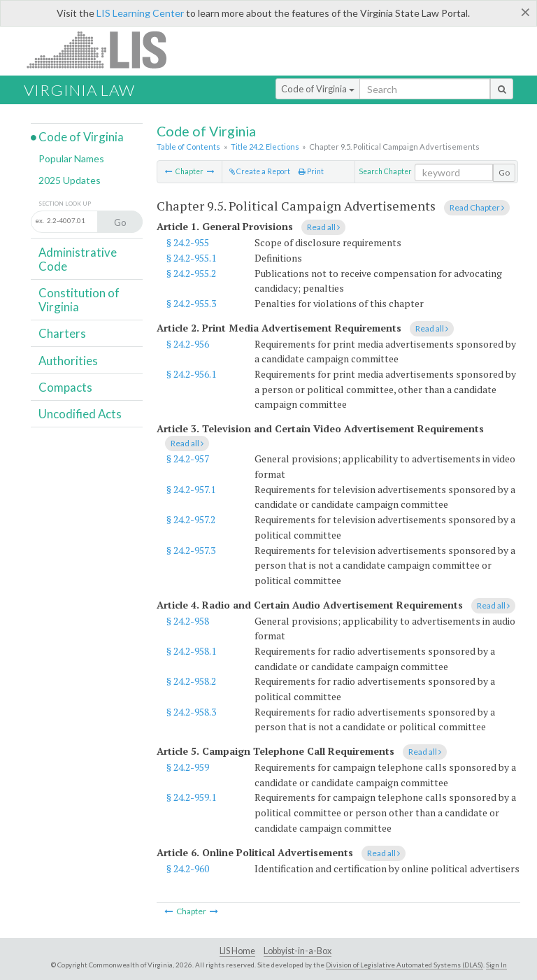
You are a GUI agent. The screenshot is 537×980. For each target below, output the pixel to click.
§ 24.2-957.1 (191, 489)
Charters (62, 333)
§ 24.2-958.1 (191, 651)
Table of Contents (188, 147)
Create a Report (260, 171)
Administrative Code (78, 259)
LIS (105, 49)
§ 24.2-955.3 (191, 303)
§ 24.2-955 (188, 242)
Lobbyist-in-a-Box (298, 951)
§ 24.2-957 (188, 459)
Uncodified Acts (80, 414)
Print (311, 171)
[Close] (525, 12)
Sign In (496, 965)
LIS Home (237, 951)
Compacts (65, 387)
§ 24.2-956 (188, 344)
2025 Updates (70, 180)
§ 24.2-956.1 (191, 374)
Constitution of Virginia (79, 300)
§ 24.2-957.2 (191, 519)
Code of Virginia (318, 89)
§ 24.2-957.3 (191, 550)
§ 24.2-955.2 (191, 273)
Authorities (68, 361)
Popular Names (71, 158)
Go (504, 172)
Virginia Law (79, 90)
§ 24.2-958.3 (191, 712)
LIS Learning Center (140, 13)
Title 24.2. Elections (265, 147)
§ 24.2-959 (188, 767)
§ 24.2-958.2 (191, 681)
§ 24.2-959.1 (191, 797)
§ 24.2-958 (188, 621)
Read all (323, 227)
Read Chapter (477, 207)
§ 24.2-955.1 (191, 258)
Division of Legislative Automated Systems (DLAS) (404, 965)
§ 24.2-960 (188, 868)
